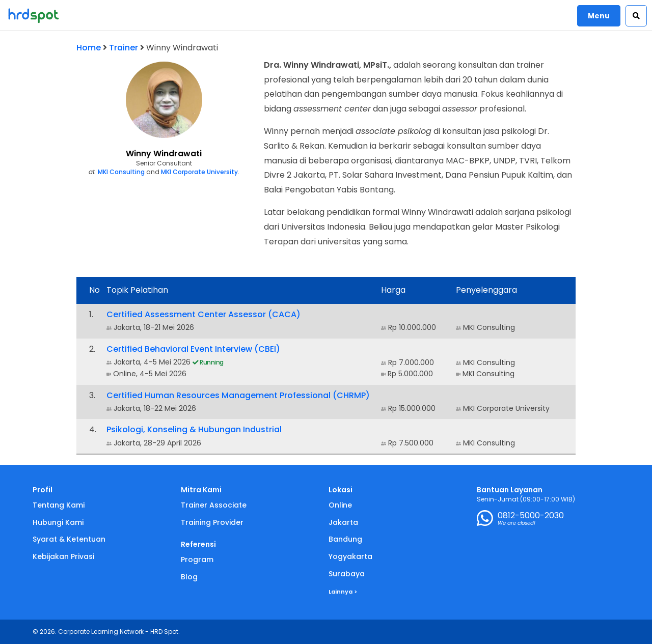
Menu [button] (599, 16)
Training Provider (212, 522)
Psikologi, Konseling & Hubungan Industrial (194, 429)
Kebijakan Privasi (63, 556)
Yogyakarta (350, 556)
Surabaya (347, 574)
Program (197, 559)
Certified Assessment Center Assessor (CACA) (203, 314)
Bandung (345, 539)
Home (89, 48)
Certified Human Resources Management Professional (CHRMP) (238, 395)
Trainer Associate (214, 505)
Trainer (124, 48)
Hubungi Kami (58, 522)
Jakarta (343, 522)
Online (340, 505)
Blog (189, 577)
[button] (636, 16)
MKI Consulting (121, 172)
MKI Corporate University (199, 172)
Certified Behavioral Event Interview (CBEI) (193, 349)
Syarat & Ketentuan (69, 539)
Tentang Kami (59, 505)
